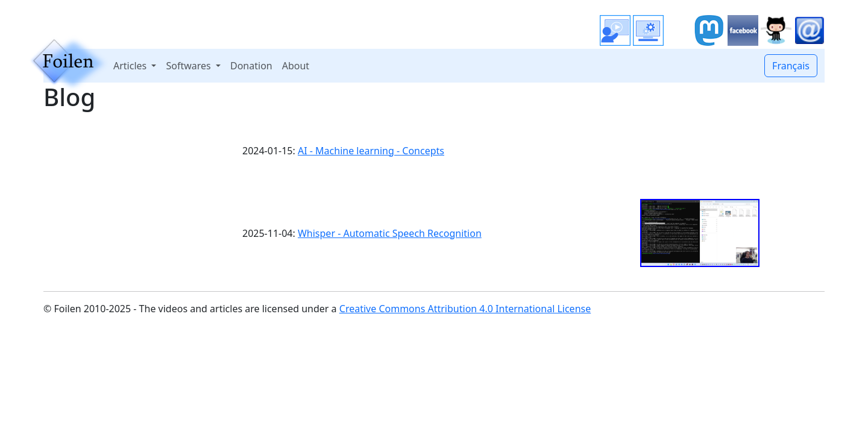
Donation (251, 66)
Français (791, 66)
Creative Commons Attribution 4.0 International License (465, 309)
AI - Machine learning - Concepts (371, 151)
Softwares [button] (189, 66)
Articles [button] (131, 66)
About (296, 66)
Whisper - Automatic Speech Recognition (390, 233)
